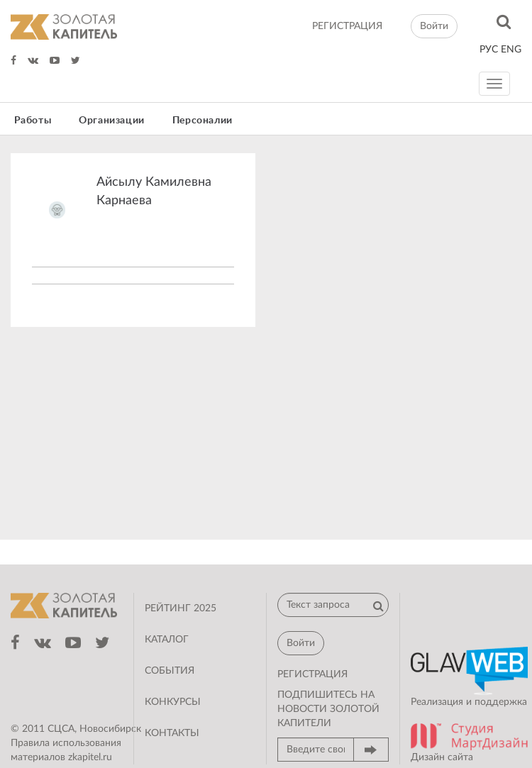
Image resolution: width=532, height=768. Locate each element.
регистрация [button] (312, 674)
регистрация (347, 26)
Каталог (167, 640)
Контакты (172, 733)
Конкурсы (173, 702)
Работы (33, 121)
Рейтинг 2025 (181, 608)
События (170, 671)
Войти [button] (434, 26)
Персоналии (203, 121)
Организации (112, 121)
